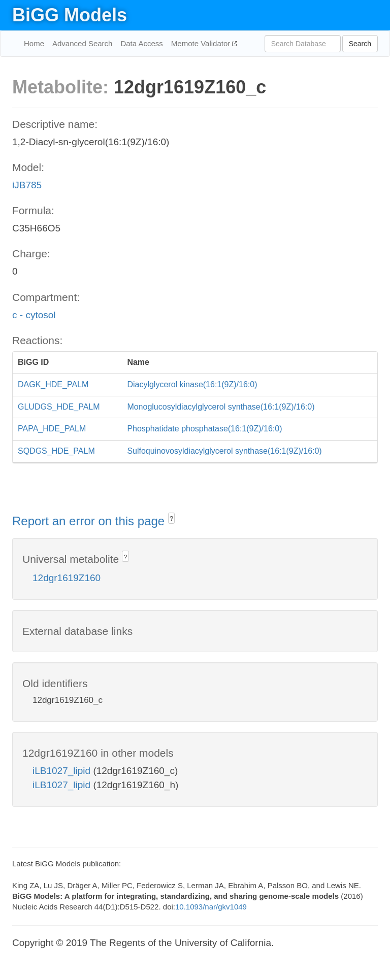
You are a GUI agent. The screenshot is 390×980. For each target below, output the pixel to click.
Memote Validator (202, 43)
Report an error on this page (90, 521)
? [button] (171, 519)
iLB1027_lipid (63, 771)
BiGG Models (70, 15)
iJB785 (27, 185)
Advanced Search (82, 43)
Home (34, 43)
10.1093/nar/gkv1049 (211, 907)
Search (360, 44)
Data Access (141, 43)
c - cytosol (34, 315)
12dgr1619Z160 (67, 578)
